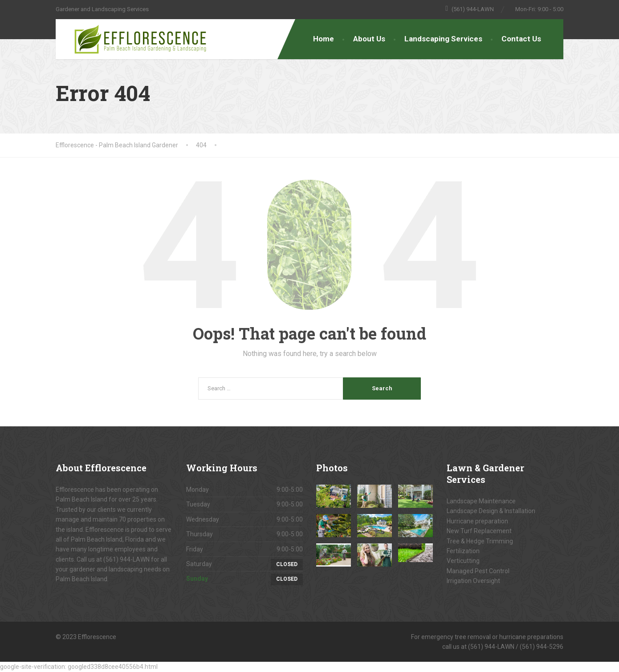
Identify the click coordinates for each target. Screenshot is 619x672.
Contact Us (521, 39)
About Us (369, 39)
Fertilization (463, 551)
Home (324, 39)
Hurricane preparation (477, 521)
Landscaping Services (443, 39)
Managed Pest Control (478, 571)
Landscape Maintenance (481, 501)
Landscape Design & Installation (491, 511)
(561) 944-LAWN (126, 559)
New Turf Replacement (479, 531)
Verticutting (463, 561)
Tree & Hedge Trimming (480, 541)
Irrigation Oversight (473, 581)
